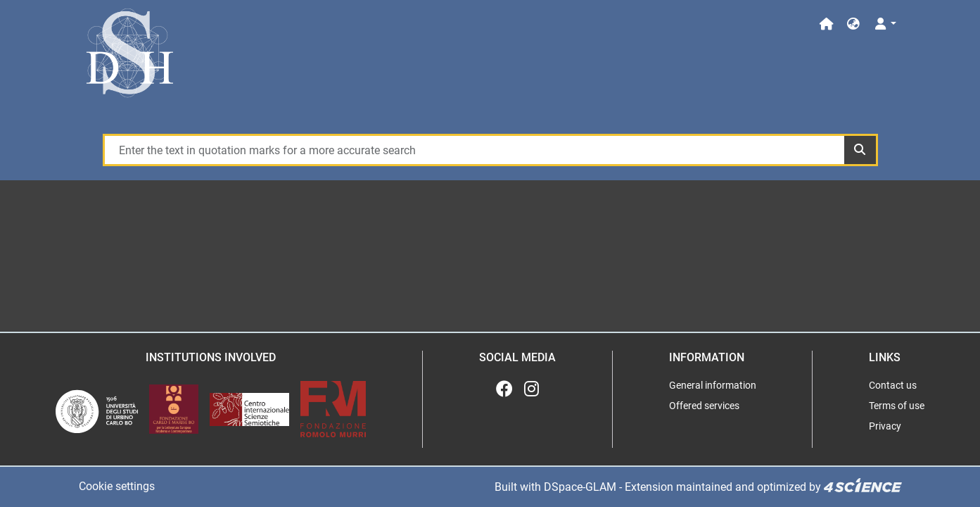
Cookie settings (117, 486)
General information (713, 385)
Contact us (893, 385)
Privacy (885, 426)
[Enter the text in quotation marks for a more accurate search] (474, 150)
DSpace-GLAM (580, 487)
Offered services (704, 406)
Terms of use (897, 406)
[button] (853, 24)
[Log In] (884, 24)
